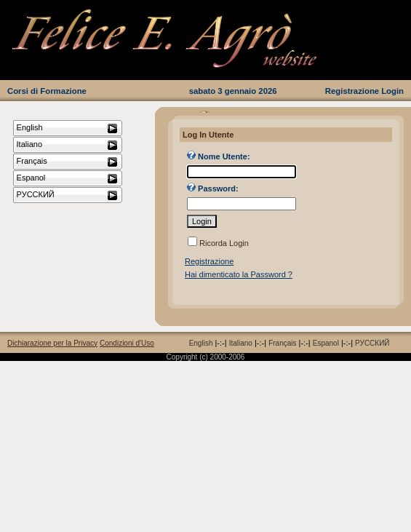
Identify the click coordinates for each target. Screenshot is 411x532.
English (201, 343)
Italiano (241, 343)
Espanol (326, 343)
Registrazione (352, 91)
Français (282, 343)
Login (392, 91)
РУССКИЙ (372, 343)
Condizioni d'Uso (127, 343)
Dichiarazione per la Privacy (52, 343)
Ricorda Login (224, 243)
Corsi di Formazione (47, 91)
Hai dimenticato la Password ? (239, 274)
